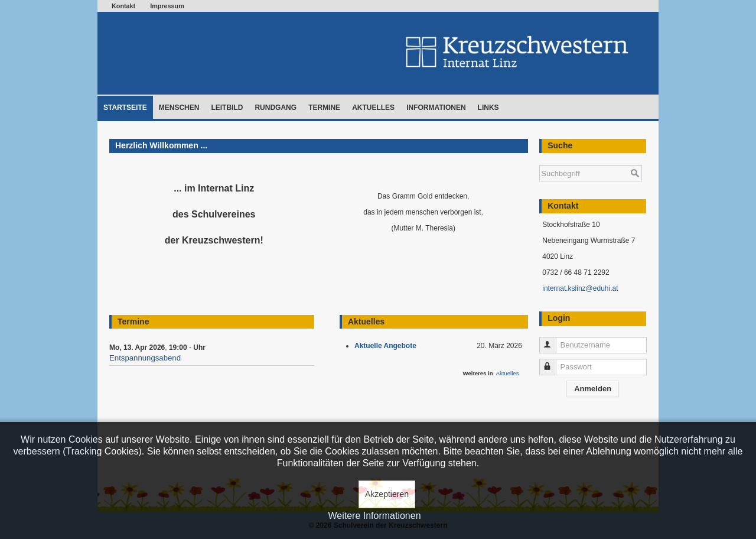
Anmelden (593, 389)
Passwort (553, 362)
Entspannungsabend (145, 358)
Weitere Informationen (374, 516)
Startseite (125, 108)
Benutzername (553, 340)
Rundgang (276, 108)
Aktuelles (373, 108)
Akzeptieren (387, 494)
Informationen (436, 108)
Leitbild (227, 108)
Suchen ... (540, 159)
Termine (324, 108)
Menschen (179, 108)
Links (488, 108)
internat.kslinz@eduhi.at (580, 288)
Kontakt (123, 6)
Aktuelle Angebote (387, 346)
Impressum (167, 6)
